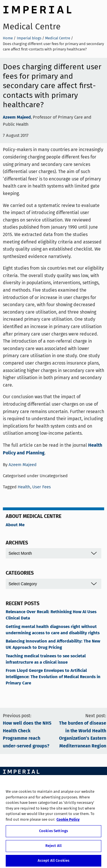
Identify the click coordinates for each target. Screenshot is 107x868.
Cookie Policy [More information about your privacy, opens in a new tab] (68, 821)
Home (8, 38)
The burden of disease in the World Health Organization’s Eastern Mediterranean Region (83, 735)
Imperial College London (37, 9)
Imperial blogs (29, 38)
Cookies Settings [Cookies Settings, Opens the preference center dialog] (53, 833)
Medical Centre (32, 27)
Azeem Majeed (17, 117)
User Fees (42, 487)
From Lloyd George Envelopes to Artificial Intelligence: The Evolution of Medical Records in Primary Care (53, 677)
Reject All (53, 848)
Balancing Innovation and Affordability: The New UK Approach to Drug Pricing (53, 645)
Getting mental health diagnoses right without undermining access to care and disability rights (53, 630)
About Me (15, 525)
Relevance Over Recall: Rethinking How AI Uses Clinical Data (51, 615)
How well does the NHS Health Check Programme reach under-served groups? (27, 735)
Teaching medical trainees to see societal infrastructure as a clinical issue (46, 659)
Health (24, 487)
